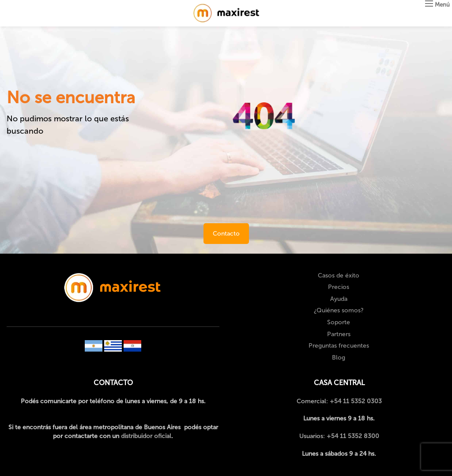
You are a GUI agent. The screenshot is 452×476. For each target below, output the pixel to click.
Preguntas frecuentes (339, 346)
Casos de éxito (339, 275)
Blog (339, 358)
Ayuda (339, 299)
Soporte (339, 322)
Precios (339, 287)
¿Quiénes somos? (339, 310)
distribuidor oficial (146, 436)
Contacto (226, 234)
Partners (339, 334)
